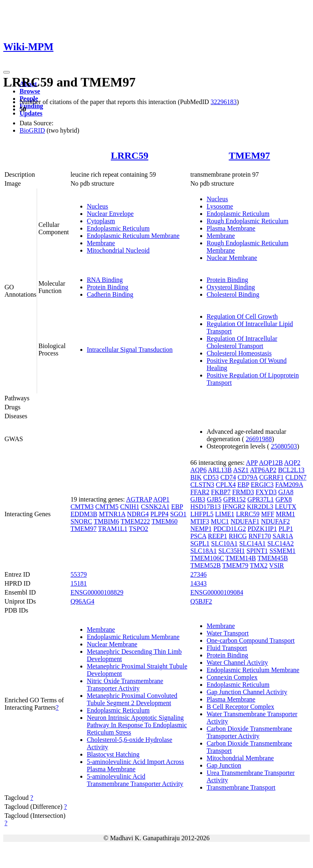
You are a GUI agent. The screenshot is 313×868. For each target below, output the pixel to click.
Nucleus (97, 206)
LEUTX (286, 507)
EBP (177, 507)
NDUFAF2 (275, 521)
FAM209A (289, 485)
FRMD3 (243, 492)
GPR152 (235, 499)
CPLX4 (226, 485)
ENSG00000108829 (97, 592)
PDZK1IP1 (262, 529)
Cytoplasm (101, 221)
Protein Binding (108, 287)
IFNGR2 (234, 507)
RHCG (238, 536)
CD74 (228, 477)
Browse (30, 91)
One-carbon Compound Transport (251, 640)
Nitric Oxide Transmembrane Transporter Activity (125, 685)
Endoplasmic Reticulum (118, 228)
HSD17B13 (206, 507)
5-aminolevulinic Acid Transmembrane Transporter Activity (135, 780)
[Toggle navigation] (7, 72)
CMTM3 (82, 507)
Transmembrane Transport (241, 787)
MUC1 (220, 521)
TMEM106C (207, 558)
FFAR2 (200, 492)
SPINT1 (257, 551)
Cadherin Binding (110, 294)
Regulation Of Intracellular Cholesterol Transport (242, 342)
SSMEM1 (282, 551)
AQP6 (198, 470)
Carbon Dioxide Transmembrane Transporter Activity (249, 732)
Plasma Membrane (231, 228)
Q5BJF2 (201, 601)
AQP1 (161, 499)
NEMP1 (201, 529)
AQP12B (271, 463)
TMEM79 (235, 565)
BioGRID (32, 130)
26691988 (259, 439)
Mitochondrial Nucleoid (118, 250)
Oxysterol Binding (231, 287)
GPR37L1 (261, 499)
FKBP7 (221, 492)
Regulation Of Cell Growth (242, 316)
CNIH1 (130, 507)
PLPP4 (159, 514)
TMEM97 (249, 155)
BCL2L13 (291, 470)
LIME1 (225, 514)
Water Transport (228, 633)
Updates (31, 113)
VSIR (276, 565)
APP (252, 463)
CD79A (248, 477)
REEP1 (217, 536)
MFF (268, 514)
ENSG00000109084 (217, 592)
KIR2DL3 (260, 507)
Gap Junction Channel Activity (247, 692)
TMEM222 (135, 521)
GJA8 (286, 492)
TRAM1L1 (113, 529)
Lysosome (220, 206)
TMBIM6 (106, 521)
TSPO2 (138, 529)
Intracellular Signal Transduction (130, 350)
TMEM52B (206, 565)
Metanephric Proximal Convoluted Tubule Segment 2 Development (132, 699)
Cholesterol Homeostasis (239, 353)
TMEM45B (273, 558)
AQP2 (292, 463)
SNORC (81, 521)
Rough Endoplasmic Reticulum (248, 221)
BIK (196, 477)
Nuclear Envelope (110, 214)
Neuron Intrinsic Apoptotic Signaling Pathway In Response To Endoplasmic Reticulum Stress (137, 725)
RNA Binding (105, 280)
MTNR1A (112, 514)
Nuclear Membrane (232, 258)
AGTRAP (139, 499)
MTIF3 (200, 521)
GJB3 (198, 499)
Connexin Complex (232, 677)
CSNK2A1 (155, 507)
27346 (198, 574)
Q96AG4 (83, 601)
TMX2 (259, 565)
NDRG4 (138, 514)
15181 (79, 583)
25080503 (284, 446)
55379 (79, 574)
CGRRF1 (271, 477)
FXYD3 (266, 492)
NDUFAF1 (245, 521)
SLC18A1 (204, 551)
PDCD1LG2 (229, 529)
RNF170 (260, 536)
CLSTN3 (202, 485)
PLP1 (286, 529)
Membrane (101, 243)
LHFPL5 (202, 514)
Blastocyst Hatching (113, 754)
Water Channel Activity (237, 663)
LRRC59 (130, 155)
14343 (198, 583)
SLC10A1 (224, 543)
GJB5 (214, 499)
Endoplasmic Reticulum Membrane (133, 236)
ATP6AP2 (263, 470)
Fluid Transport (227, 648)
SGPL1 (200, 543)
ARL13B (220, 470)
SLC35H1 (232, 551)
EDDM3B (84, 514)
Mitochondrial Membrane (240, 758)
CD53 (211, 477)
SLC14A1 (252, 543)
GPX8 (284, 499)
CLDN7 (296, 477)
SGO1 (178, 514)
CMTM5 (107, 507)
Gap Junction (224, 765)
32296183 (224, 102)
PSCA (198, 536)
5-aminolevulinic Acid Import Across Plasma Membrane (136, 765)
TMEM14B (241, 558)
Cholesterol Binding (233, 294)
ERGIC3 (262, 485)
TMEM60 (165, 521)
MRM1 (285, 514)
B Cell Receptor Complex (240, 707)
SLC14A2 (281, 543)
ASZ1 (241, 470)
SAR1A (283, 536)
